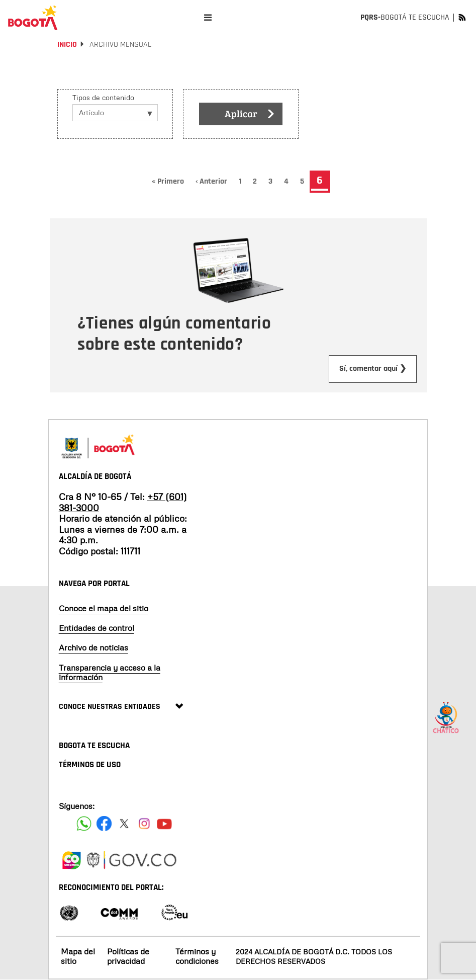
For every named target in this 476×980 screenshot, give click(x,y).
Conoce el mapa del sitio (104, 608)
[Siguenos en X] (124, 824)
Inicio (67, 45)
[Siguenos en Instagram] (144, 824)
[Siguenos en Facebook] (84, 824)
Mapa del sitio (78, 956)
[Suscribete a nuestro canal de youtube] (164, 824)
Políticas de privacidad (128, 956)
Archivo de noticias (93, 647)
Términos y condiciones (197, 956)
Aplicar (250, 114)
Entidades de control (97, 628)
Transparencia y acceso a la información (110, 672)
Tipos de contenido (103, 97)
